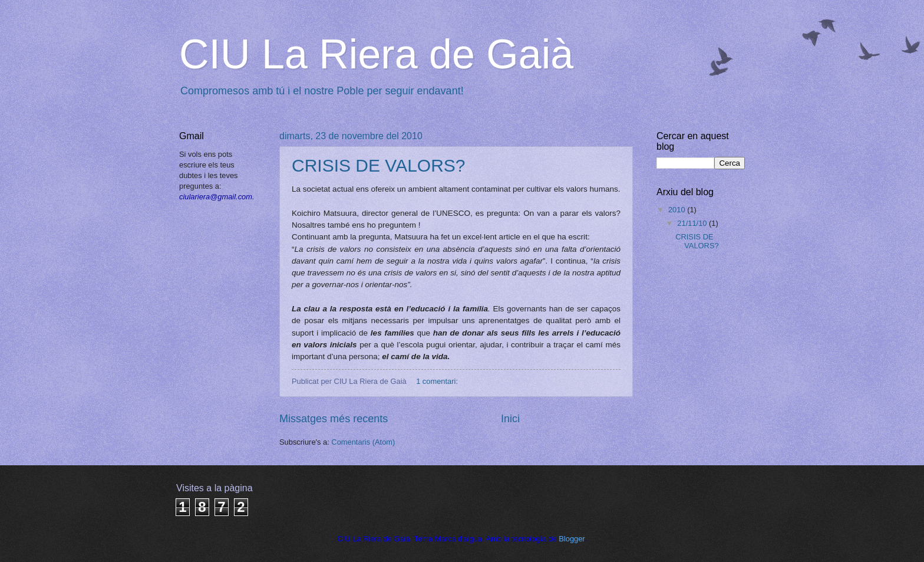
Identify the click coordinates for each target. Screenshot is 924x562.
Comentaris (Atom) (363, 442)
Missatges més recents (334, 419)
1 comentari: (438, 381)
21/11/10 (693, 223)
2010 (678, 210)
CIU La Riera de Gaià (376, 54)
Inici (510, 419)
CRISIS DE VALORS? (379, 165)
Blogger (572, 539)
